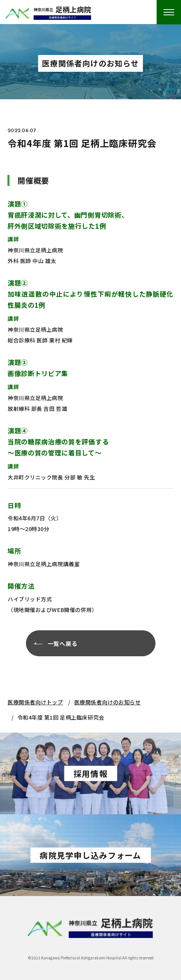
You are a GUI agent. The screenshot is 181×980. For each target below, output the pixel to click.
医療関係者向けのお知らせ (108, 702)
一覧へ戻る (63, 643)
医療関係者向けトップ (35, 702)
